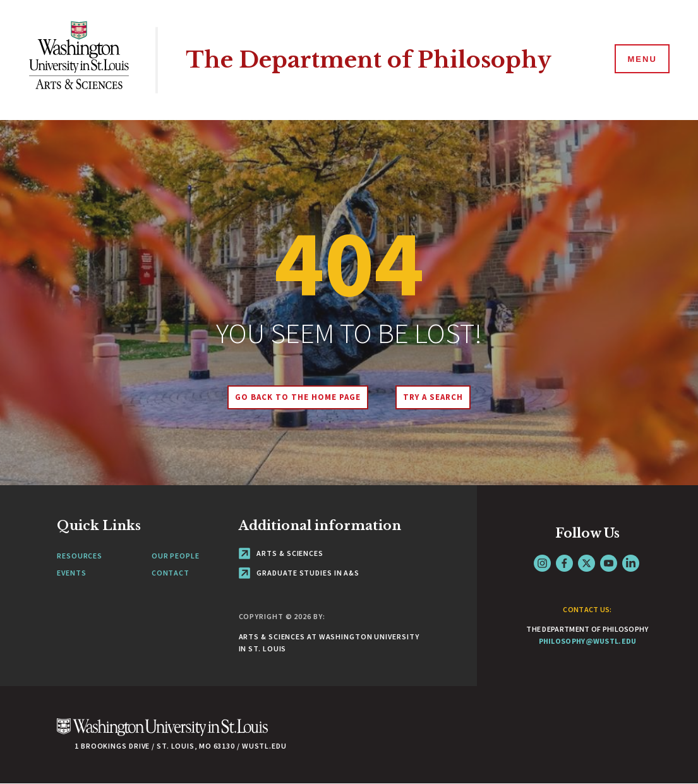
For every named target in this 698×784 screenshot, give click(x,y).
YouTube (609, 563)
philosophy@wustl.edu (588, 641)
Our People (176, 556)
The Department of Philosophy (369, 60)
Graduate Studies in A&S (299, 573)
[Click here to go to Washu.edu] (162, 734)
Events (71, 573)
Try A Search (433, 397)
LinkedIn (631, 563)
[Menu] (641, 59)
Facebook (564, 563)
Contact (171, 573)
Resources (80, 556)
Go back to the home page (298, 397)
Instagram (542, 563)
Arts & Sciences (281, 553)
